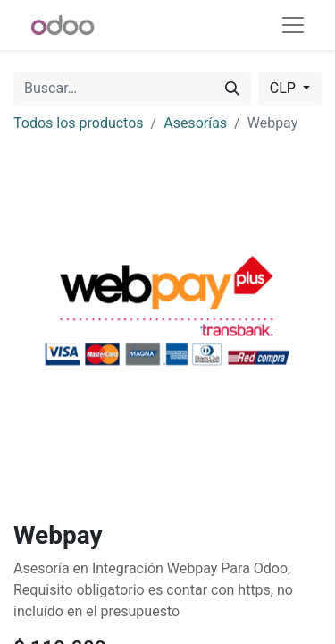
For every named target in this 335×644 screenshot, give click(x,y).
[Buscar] (232, 89)
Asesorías (195, 123)
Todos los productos (79, 123)
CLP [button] (285, 88)
